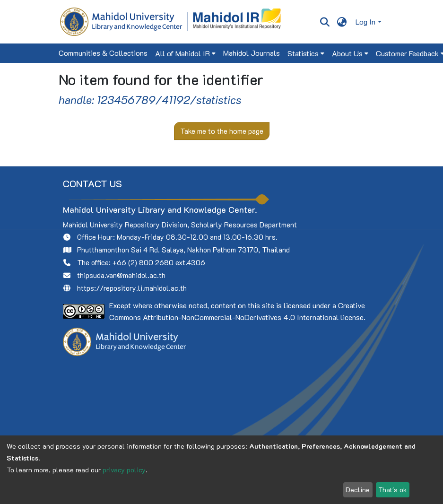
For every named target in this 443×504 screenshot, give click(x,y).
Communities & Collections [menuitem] (103, 53)
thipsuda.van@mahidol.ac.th (121, 275)
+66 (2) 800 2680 (143, 262)
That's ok (392, 490)
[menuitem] (342, 22)
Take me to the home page (222, 131)
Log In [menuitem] (365, 22)
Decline (358, 490)
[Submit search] (325, 22)
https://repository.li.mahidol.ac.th (132, 288)
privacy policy (124, 470)
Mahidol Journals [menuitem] (252, 53)
